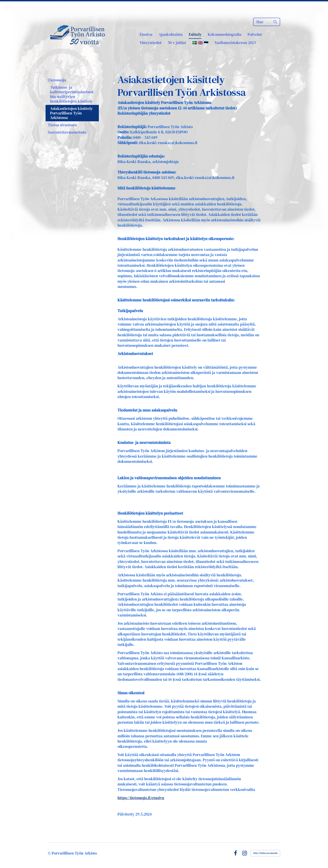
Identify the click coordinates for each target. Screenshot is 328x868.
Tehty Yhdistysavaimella (265, 853)
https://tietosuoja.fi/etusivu (141, 798)
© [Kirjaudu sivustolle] (50, 853)
